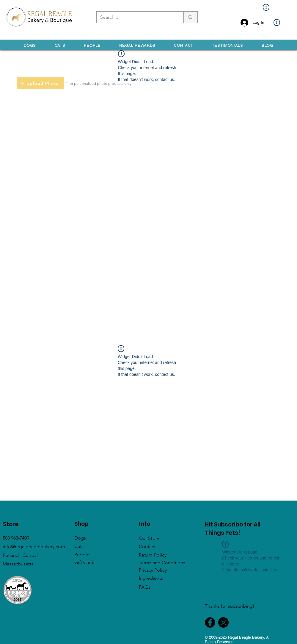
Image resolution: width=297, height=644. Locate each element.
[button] (30, 45)
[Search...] (136, 17)
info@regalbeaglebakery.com (34, 547)
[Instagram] (223, 622)
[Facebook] (210, 622)
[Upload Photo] (40, 83)
